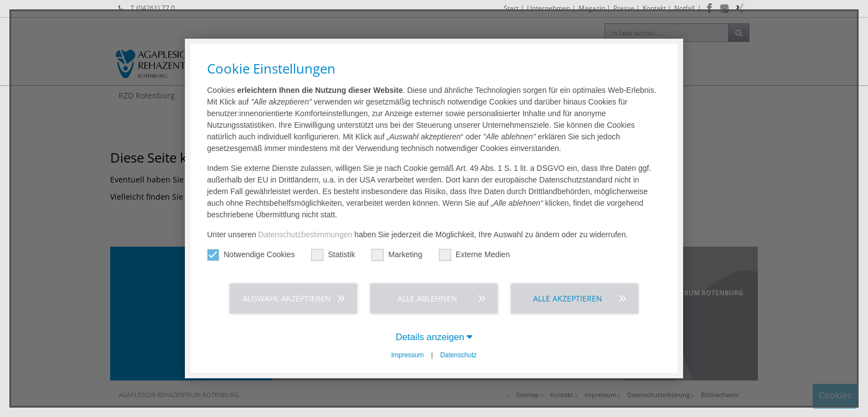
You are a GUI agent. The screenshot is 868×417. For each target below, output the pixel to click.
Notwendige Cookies (251, 255)
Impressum (408, 355)
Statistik (333, 255)
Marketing (397, 255)
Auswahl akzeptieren (287, 298)
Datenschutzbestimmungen (306, 234)
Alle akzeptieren (568, 298)
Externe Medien (474, 255)
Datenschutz (458, 355)
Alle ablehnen (427, 298)
